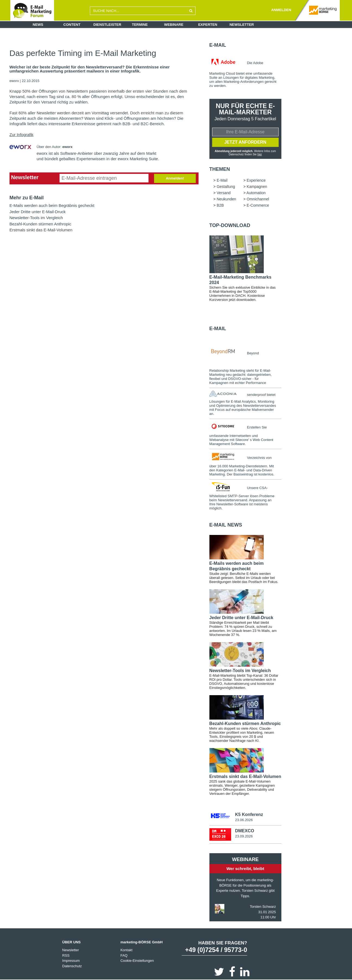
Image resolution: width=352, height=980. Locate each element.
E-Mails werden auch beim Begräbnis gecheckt (52, 205)
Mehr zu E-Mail (27, 198)
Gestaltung (226, 187)
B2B (220, 205)
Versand (224, 193)
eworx (15, 81)
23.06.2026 (244, 820)
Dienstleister (107, 25)
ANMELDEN (281, 10)
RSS (66, 955)
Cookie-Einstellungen (137, 961)
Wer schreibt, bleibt (245, 869)
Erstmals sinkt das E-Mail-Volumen (41, 230)
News (38, 25)
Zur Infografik (21, 135)
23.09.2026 (244, 836)
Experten (208, 25)
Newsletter (242, 25)
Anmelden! (175, 178)
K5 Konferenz (249, 814)
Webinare (174, 25)
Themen (220, 169)
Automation (256, 193)
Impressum (71, 961)
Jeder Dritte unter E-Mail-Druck (38, 212)
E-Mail (218, 45)
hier (260, 154)
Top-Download (230, 225)
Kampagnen (257, 187)
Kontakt (126, 950)
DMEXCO (244, 831)
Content (72, 25)
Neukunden (227, 199)
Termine (140, 25)
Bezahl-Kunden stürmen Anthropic (40, 224)
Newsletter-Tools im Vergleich (36, 218)
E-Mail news (226, 525)
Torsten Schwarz (263, 907)
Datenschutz (72, 966)
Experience (256, 180)
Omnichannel (258, 199)
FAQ (124, 955)
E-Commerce (258, 205)
